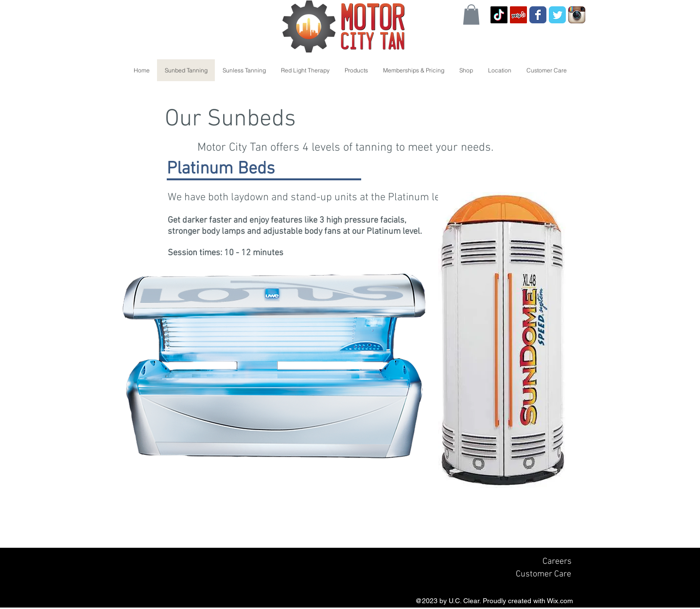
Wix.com (560, 601)
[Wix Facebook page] (538, 15)
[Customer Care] (543, 574)
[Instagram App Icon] (577, 15)
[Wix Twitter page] (557, 15)
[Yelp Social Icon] (518, 15)
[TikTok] (499, 15)
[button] (471, 15)
